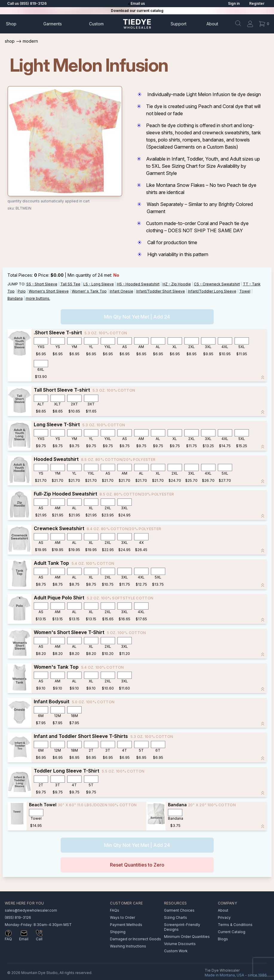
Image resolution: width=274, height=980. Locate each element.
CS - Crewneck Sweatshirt (217, 284)
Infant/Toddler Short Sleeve (161, 291)
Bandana (15, 298)
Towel (245, 291)
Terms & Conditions (235, 925)
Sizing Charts (176, 917)
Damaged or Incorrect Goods (136, 939)
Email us (138, 3)
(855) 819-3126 (18, 917)
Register (257, 3)
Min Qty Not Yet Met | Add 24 (137, 317)
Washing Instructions (128, 946)
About (212, 24)
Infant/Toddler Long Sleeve (212, 291)
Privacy (224, 917)
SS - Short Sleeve (42, 284)
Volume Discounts (180, 944)
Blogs (223, 939)
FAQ (8, 939)
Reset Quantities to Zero (137, 865)
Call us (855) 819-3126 (27, 3)
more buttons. (38, 298)
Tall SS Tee (70, 284)
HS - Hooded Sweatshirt (138, 284)
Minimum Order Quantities (187, 937)
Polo (22, 291)
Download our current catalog (137, 11)
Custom (96, 24)
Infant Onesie (121, 291)
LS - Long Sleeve (99, 284)
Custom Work (176, 951)
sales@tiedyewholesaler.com (31, 910)
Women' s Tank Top (89, 291)
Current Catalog (232, 932)
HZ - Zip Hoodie (177, 284)
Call (39, 939)
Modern (30, 41)
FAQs (115, 910)
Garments (53, 24)
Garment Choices (179, 910)
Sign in (234, 3)
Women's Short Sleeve (49, 291)
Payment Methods (126, 925)
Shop (11, 24)
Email (24, 939)
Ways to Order (123, 917)
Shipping (118, 932)
